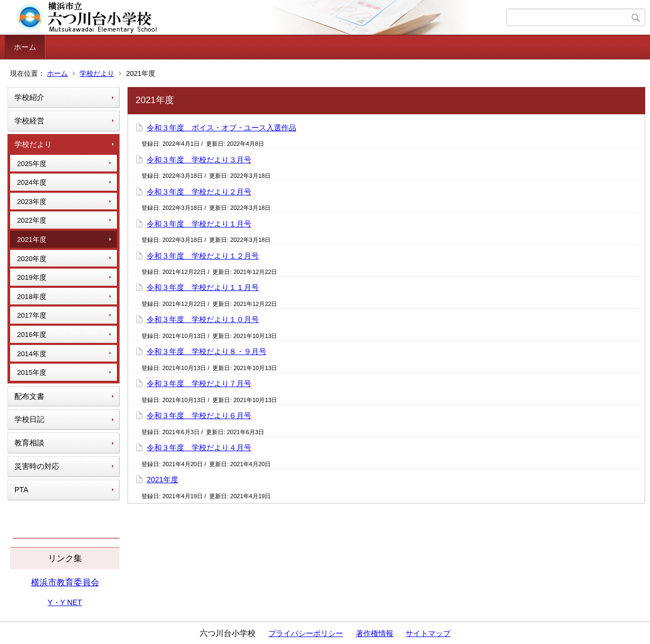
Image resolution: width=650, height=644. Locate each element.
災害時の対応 (37, 466)
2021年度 (32, 239)
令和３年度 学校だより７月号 (199, 383)
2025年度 (32, 164)
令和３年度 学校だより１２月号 (203, 256)
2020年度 (32, 259)
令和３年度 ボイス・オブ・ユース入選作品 (221, 128)
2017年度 (32, 315)
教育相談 (29, 443)
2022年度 (32, 220)
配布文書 (29, 396)
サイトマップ (428, 633)
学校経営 (29, 121)
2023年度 (32, 202)
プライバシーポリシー (306, 633)
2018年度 (32, 297)
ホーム (25, 47)
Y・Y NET (65, 602)
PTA (21, 490)
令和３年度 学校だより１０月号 (203, 319)
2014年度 (32, 354)
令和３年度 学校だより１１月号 (203, 287)
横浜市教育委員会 (65, 582)
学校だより (97, 73)
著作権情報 (375, 633)
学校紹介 (29, 97)
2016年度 (32, 335)
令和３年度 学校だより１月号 (199, 224)
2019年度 (32, 277)
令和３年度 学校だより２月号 (199, 192)
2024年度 (32, 182)
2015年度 (32, 372)
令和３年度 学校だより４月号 (199, 447)
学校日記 (29, 419)
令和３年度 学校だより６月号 (199, 415)
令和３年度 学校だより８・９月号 (207, 351)
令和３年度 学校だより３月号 (199, 160)
